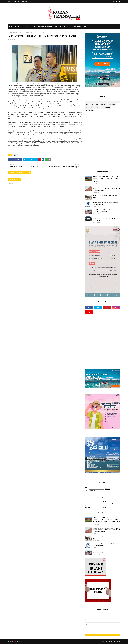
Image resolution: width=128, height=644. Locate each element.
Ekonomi (87, 506)
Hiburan (117, 102)
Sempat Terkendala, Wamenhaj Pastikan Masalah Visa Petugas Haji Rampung (106, 211)
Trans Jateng (89, 107)
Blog (19, 642)
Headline (111, 102)
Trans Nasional (88, 504)
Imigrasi (15, 32)
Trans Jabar (104, 105)
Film (105, 102)
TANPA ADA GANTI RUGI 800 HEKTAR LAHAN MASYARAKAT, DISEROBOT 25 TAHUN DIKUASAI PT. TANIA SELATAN (107, 219)
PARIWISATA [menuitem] (76, 26)
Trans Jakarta (112, 105)
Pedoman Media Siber (23, 2)
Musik (87, 105)
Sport (92, 105)
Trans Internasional (108, 504)
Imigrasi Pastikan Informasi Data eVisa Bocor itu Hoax (106, 196)
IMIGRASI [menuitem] (67, 26)
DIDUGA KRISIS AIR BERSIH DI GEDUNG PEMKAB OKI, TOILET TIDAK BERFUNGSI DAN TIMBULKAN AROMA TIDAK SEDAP (106, 189)
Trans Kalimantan (106, 107)
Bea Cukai (100, 102)
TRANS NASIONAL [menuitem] (29, 26)
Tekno (97, 105)
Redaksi (14, 2)
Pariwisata (87, 508)
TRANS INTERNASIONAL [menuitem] (45, 26)
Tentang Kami (109, 642)
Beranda (10, 32)
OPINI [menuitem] (85, 26)
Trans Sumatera (89, 110)
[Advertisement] (103, 127)
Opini (104, 508)
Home (9, 2)
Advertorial (88, 102)
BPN (94, 102)
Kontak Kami (117, 642)
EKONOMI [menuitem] (58, 26)
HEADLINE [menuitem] (18, 26)
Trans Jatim (97, 107)
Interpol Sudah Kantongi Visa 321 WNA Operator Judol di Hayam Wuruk (106, 204)
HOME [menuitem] (11, 26)
